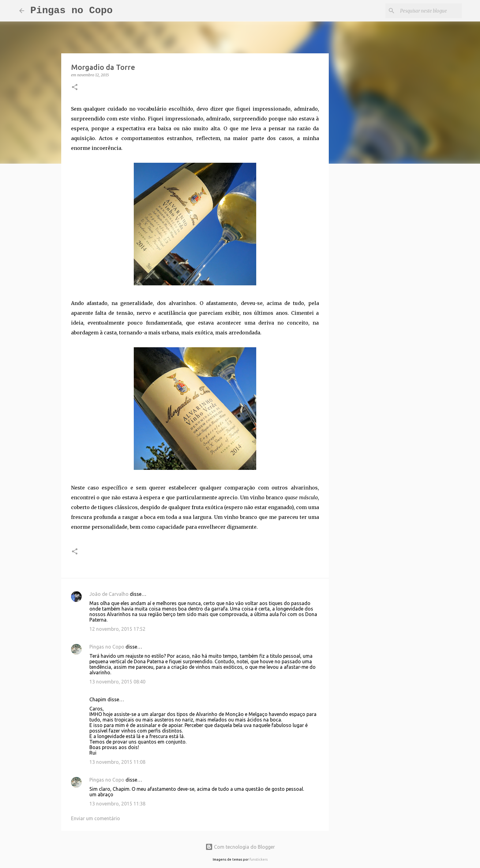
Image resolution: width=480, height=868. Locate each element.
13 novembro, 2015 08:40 (117, 682)
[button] (75, 88)
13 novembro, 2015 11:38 (117, 804)
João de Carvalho (109, 594)
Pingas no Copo (71, 11)
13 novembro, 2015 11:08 (117, 762)
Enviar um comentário (96, 818)
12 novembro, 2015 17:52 (117, 629)
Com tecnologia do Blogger (240, 847)
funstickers (259, 859)
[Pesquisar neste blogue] (430, 11)
